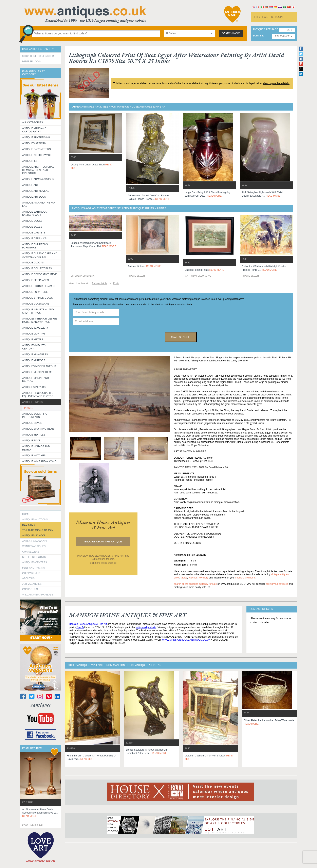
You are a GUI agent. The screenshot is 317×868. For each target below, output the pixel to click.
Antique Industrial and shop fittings (38, 311)
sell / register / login (268, 17)
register (28, 525)
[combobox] (189, 34)
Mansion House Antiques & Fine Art (88, 624)
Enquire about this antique (103, 542)
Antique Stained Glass (38, 298)
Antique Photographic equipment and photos (38, 395)
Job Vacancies (32, 584)
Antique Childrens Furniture (35, 246)
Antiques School (34, 536)
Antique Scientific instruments (35, 415)
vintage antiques (280, 574)
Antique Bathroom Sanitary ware (35, 213)
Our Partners (32, 573)
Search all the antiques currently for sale (195, 584)
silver (177, 578)
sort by (258, 36)
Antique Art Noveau (36, 191)
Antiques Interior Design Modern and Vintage (40, 320)
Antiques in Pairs (34, 387)
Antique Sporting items (38, 429)
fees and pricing (34, 568)
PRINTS (29, 408)
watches (193, 578)
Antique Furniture (35, 292)
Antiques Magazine (35, 541)
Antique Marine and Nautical (35, 380)
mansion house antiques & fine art (103, 525)
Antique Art (30, 185)
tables (184, 578)
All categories (33, 122)
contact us (30, 589)
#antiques (41, 705)
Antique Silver (32, 423)
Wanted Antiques (34, 546)
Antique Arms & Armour (38, 179)
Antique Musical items (37, 372)
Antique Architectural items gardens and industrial (38, 170)
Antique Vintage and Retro (36, 448)
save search (181, 337)
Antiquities (30, 161)
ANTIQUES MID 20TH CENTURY (34, 347)
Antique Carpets (34, 233)
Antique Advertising (36, 137)
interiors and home (245, 578)
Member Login (32, 62)
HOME (26, 514)
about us (28, 578)
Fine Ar (80, 627)
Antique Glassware (36, 304)
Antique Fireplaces (35, 280)
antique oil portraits (146, 627)
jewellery (203, 578)
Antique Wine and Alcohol (40, 461)
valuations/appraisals (38, 595)
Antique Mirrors (34, 360)
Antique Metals (33, 340)
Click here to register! (38, 56)
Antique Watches (34, 456)
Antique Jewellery (35, 328)
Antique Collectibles (37, 268)
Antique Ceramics (34, 239)
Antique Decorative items (40, 274)
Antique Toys (31, 441)
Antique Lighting (34, 334)
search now (231, 33)
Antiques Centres (35, 562)
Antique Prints (32, 402)
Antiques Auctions (35, 520)
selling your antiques (277, 584)
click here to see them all (103, 563)
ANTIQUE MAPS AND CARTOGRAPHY (34, 130)
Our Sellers (31, 552)
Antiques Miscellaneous (39, 366)
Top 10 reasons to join (38, 530)
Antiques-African (34, 143)
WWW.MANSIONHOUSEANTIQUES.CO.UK (186, 640)
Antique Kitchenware (37, 155)
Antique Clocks (33, 263)
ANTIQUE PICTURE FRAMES (39, 286)
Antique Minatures (35, 355)
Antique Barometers (36, 149)
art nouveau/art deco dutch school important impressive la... (40, 813)
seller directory (34, 557)
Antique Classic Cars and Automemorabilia (40, 255)
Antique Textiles (34, 435)
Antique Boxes (32, 227)
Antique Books (32, 221)
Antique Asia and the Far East (39, 204)
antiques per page (265, 29)
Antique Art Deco (34, 197)
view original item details (276, 83)
